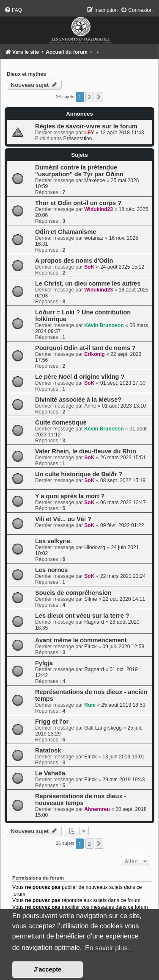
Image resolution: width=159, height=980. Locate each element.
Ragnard (94, 622)
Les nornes (51, 570)
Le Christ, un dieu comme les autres (88, 283)
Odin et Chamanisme (66, 232)
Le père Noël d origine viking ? (80, 377)
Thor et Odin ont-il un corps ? (78, 203)
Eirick (90, 647)
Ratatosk (48, 750)
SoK (89, 267)
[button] (99, 97)
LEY (89, 133)
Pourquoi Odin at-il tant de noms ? (85, 348)
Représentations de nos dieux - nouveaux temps (81, 800)
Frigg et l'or (52, 722)
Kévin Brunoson (104, 325)
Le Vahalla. (51, 773)
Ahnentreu (97, 809)
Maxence (95, 180)
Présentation (78, 139)
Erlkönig (94, 354)
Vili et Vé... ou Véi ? (63, 519)
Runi (90, 705)
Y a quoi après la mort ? (70, 496)
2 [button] (89, 97)
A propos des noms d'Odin (74, 261)
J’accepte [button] (48, 969)
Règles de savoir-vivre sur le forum (86, 126)
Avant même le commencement (81, 640)
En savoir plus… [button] (110, 948)
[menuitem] (13, 10)
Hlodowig (95, 547)
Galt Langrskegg (103, 728)
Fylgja (44, 663)
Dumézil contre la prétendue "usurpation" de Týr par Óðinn (79, 171)
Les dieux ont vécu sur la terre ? (82, 616)
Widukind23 (99, 209)
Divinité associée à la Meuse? (78, 400)
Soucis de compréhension (73, 593)
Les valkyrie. (53, 541)
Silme (90, 599)
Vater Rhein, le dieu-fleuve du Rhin (86, 451)
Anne (90, 406)
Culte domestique (61, 422)
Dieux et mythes (26, 74)
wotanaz (94, 238)
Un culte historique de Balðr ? (79, 474)
